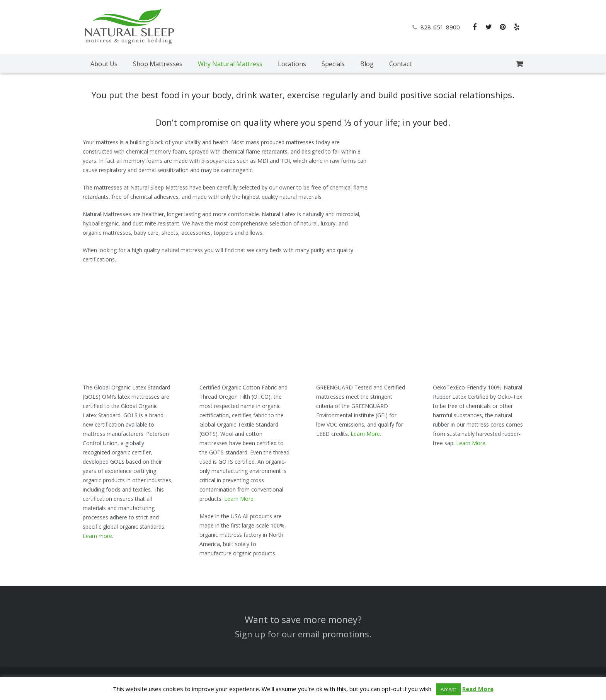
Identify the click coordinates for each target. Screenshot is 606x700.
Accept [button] (448, 689)
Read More (478, 689)
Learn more (97, 536)
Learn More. (239, 499)
